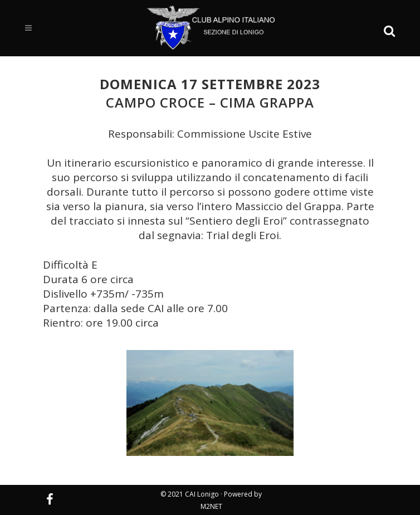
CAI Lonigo (202, 494)
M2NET (211, 506)
